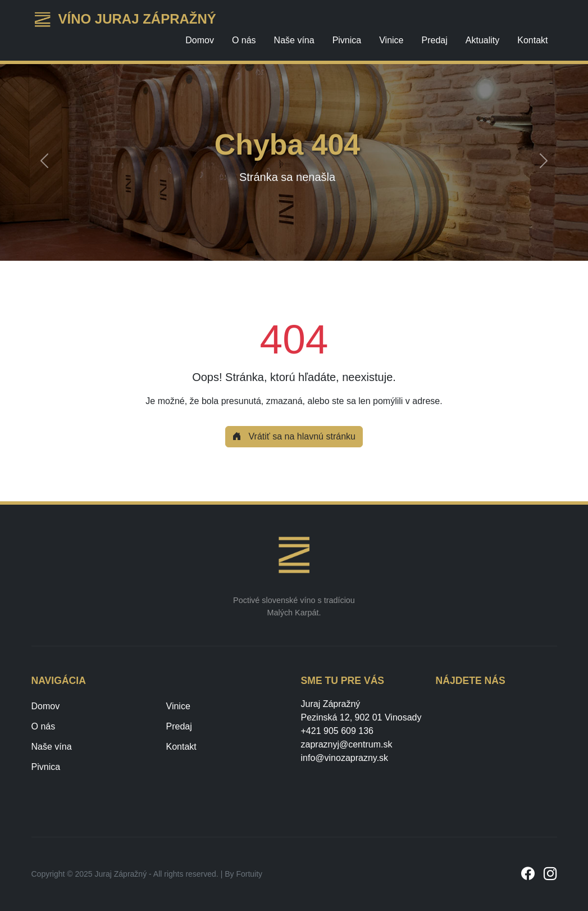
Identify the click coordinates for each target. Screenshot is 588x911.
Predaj (435, 40)
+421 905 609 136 (337, 731)
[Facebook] (528, 874)
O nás (244, 40)
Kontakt (532, 40)
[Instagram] (550, 874)
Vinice (391, 40)
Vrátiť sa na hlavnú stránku (294, 436)
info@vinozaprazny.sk (345, 758)
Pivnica (347, 40)
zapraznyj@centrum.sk (347, 744)
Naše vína (294, 40)
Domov (200, 40)
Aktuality (482, 40)
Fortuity (249, 874)
